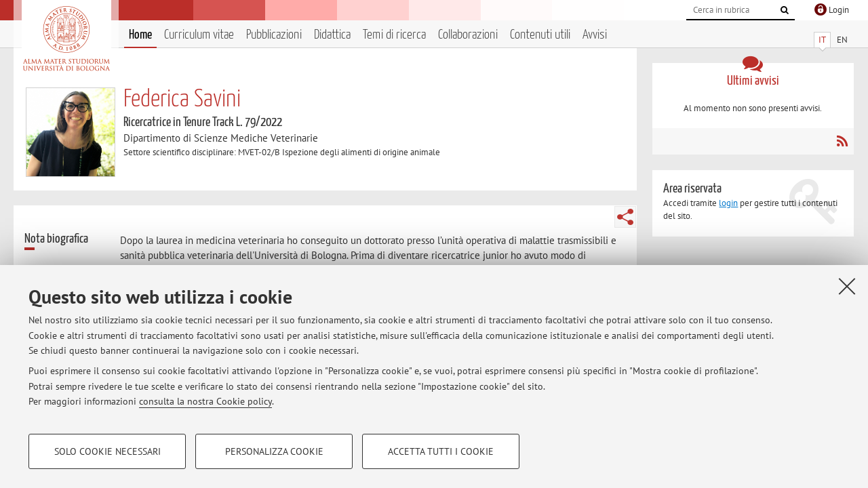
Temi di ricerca (394, 35)
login (728, 203)
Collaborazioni (468, 35)
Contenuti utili (540, 35)
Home (140, 35)
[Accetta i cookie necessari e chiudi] (847, 286)
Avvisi (595, 35)
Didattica (332, 35)
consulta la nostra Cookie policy (205, 401)
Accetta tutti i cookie (441, 451)
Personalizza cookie (274, 451)
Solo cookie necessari (107, 451)
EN (842, 40)
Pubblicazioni (274, 35)
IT (822, 40)
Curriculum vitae (199, 35)
